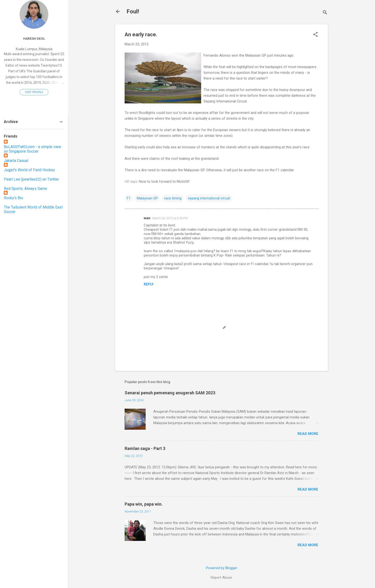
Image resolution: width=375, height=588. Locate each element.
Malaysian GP (147, 198)
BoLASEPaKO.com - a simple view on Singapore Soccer (33, 149)
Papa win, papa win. (144, 504)
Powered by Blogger (222, 568)
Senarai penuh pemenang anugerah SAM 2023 (170, 393)
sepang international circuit (209, 198)
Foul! (133, 11)
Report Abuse (221, 577)
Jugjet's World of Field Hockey (29, 170)
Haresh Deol (34, 38)
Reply (149, 284)
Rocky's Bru (14, 198)
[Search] (325, 13)
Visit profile (34, 92)
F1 (129, 198)
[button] (315, 35)
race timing (173, 198)
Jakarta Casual (16, 161)
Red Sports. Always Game (25, 189)
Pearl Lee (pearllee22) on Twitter (31, 179)
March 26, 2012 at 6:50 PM (170, 218)
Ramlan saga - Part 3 (145, 448)
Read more (308, 434)
